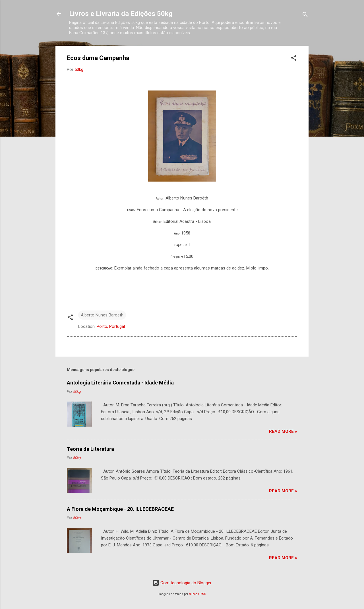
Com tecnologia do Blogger (182, 583)
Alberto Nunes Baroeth (102, 315)
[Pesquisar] (305, 16)
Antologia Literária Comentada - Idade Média (120, 383)
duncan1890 (197, 594)
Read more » (283, 431)
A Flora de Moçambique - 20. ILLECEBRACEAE (120, 509)
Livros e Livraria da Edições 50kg (121, 14)
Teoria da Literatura (90, 449)
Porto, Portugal (111, 326)
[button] (294, 59)
